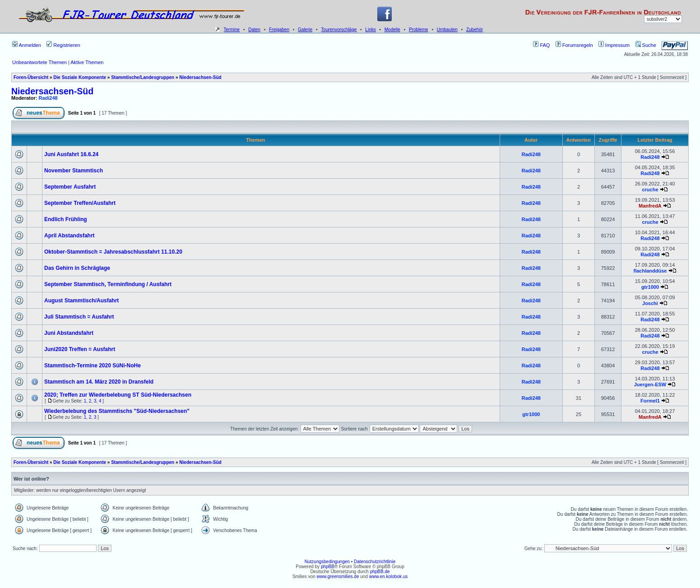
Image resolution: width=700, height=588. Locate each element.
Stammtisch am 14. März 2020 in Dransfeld (99, 382)
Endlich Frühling (66, 219)
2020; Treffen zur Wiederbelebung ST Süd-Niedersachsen (118, 395)
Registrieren (63, 45)
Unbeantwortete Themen (39, 62)
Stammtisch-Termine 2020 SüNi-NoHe (93, 366)
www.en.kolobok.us (389, 576)
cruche (650, 190)
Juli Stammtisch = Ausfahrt (79, 317)
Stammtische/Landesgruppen (143, 77)
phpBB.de (380, 572)
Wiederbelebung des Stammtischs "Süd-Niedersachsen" (117, 411)
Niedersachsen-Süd (200, 77)
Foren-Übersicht (31, 77)
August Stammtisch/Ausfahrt (81, 301)
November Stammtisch (74, 171)
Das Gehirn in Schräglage (77, 268)
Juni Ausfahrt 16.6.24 (71, 154)
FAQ (541, 45)
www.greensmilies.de (338, 576)
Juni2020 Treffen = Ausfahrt (80, 349)
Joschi (650, 303)
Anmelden (27, 45)
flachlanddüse (650, 271)
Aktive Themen (87, 62)
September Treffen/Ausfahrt (80, 203)
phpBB (328, 567)
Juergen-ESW (650, 384)
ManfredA (650, 206)
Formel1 (650, 401)
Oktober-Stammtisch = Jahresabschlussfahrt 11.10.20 (113, 252)
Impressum (614, 45)
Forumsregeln (574, 45)
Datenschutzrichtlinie (375, 562)
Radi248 (48, 98)
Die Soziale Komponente (80, 77)
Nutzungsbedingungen (327, 562)
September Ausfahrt (70, 187)
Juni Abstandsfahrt (69, 333)
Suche (646, 45)
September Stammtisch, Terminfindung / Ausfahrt (108, 284)
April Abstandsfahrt (70, 236)
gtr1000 (650, 287)
